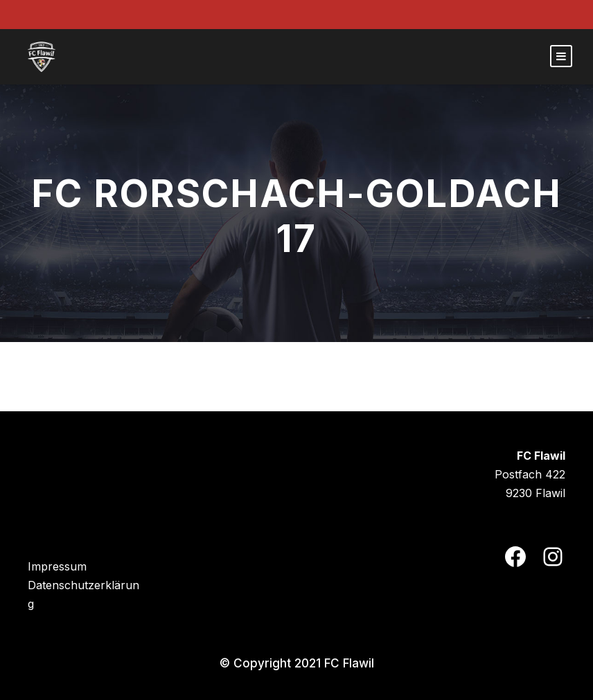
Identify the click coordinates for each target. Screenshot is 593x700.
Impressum (57, 566)
